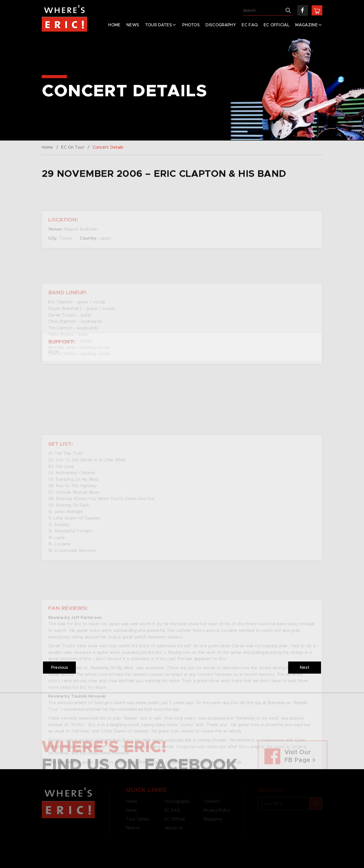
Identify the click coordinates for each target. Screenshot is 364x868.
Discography (221, 25)
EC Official (277, 25)
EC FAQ (250, 25)
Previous (60, 668)
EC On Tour (73, 147)
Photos (191, 25)
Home (114, 25)
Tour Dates (158, 25)
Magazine (306, 25)
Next (305, 668)
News (133, 25)
